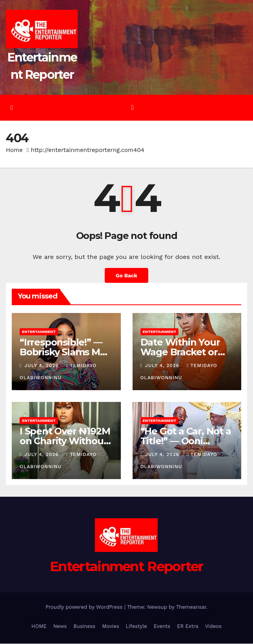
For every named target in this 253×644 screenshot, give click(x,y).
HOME (39, 627)
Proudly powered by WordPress (85, 607)
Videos (213, 627)
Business (84, 627)
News (60, 627)
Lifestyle (137, 627)
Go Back (126, 276)
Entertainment (39, 332)
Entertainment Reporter (126, 567)
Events (162, 627)
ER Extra (188, 627)
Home (14, 150)
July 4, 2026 (42, 366)
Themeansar (191, 607)
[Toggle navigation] (132, 108)
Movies (110, 627)
